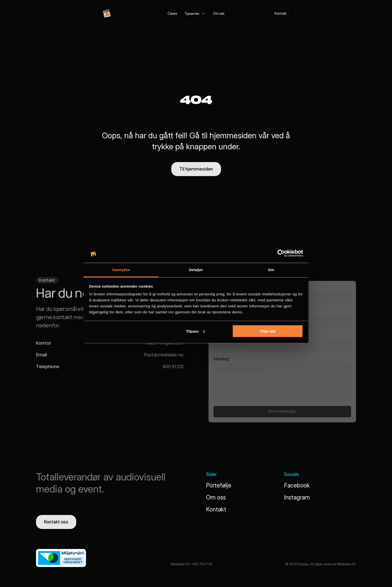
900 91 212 (173, 368)
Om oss (216, 497)
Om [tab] (271, 270)
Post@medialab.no (164, 356)
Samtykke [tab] (121, 270)
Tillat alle (267, 331)
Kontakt (216, 509)
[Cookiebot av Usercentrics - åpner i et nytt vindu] (281, 253)
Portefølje (219, 485)
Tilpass (195, 331)
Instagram (297, 497)
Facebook (297, 485)
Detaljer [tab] (196, 270)
